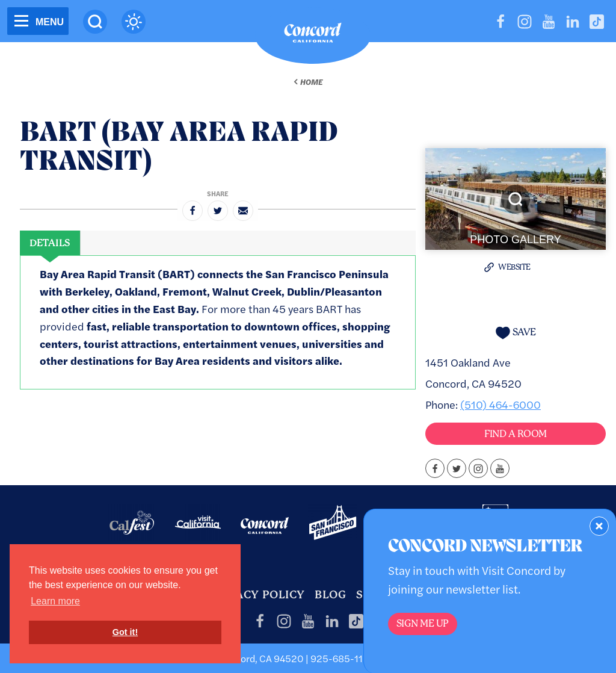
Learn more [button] (55, 601)
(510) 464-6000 (500, 404)
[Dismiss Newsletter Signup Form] (599, 526)
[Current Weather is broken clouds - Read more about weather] (134, 22)
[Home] (313, 36)
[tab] (50, 243)
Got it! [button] (125, 632)
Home (311, 82)
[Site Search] (95, 22)
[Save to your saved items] (516, 333)
